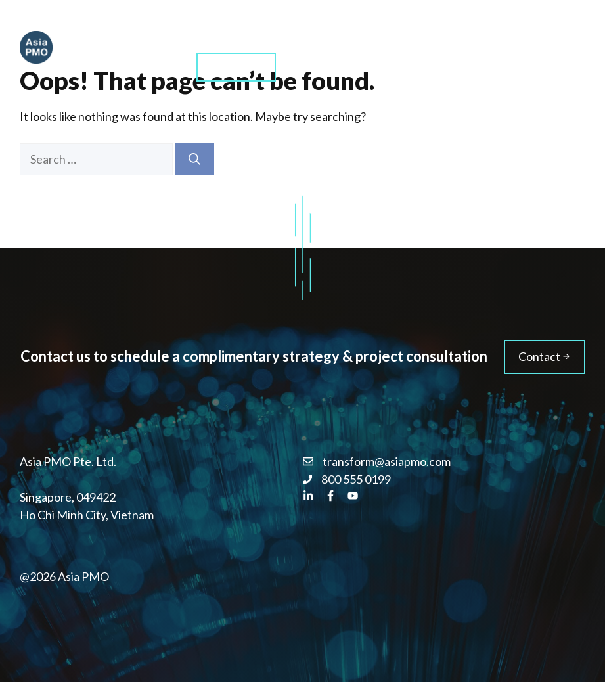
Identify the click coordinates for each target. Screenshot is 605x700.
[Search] (194, 159)
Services (278, 33)
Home (211, 33)
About (417, 33)
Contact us (236, 66)
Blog (476, 33)
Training (350, 33)
